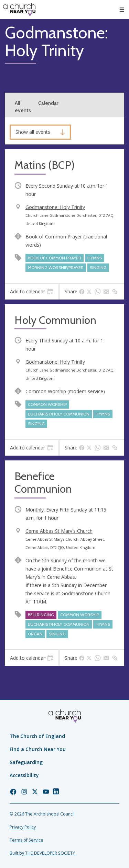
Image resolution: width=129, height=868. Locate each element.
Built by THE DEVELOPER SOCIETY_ (43, 853)
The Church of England (37, 736)
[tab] (32, 292)
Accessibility (24, 775)
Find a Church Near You (38, 749)
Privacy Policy (23, 827)
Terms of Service (26, 840)
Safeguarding (26, 762)
